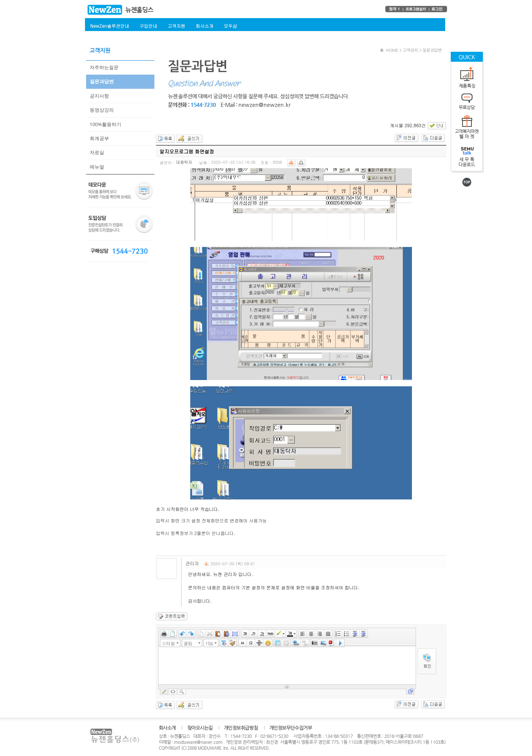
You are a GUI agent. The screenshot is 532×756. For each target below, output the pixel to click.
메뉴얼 (97, 167)
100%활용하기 (105, 124)
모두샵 (230, 26)
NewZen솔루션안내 (110, 26)
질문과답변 (102, 81)
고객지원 (176, 26)
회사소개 (204, 26)
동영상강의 (102, 110)
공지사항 (99, 96)
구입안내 (148, 26)
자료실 (97, 152)
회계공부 (99, 138)
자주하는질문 (104, 67)
